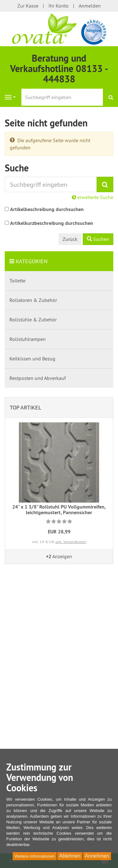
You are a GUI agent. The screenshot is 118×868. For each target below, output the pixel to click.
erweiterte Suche (93, 197)
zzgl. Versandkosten (71, 542)
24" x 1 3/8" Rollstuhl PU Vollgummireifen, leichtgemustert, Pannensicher (59, 510)
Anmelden (90, 6)
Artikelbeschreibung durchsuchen (47, 209)
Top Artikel (25, 407)
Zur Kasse (28, 6)
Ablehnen (70, 856)
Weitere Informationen (35, 856)
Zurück (70, 239)
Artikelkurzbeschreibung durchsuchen (52, 223)
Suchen (98, 239)
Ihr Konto (59, 6)
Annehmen (97, 856)
